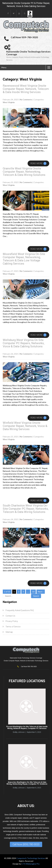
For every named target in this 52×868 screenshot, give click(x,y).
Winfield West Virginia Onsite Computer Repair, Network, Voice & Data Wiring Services (25, 426)
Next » (41, 592)
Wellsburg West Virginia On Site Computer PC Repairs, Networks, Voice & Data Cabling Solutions (24, 343)
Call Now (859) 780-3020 (26, 844)
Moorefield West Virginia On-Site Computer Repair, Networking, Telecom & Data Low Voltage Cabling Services (24, 259)
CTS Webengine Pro (31, 864)
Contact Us (10, 616)
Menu (4, 67)
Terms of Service (13, 627)
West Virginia (9, 102)
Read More (38, 163)
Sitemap (9, 632)
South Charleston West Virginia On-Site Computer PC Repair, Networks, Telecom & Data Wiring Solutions (26, 509)
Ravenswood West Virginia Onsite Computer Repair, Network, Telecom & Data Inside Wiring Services (26, 89)
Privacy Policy (12, 621)
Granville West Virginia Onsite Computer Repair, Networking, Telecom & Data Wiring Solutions (24, 172)
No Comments (26, 100)
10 (33, 592)
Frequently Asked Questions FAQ (20, 610)
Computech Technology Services (31, 858)
